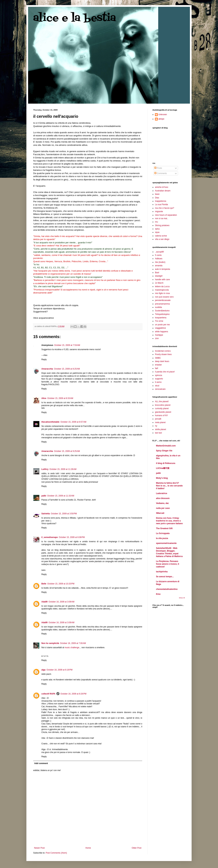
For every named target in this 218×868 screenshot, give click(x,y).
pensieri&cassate (163, 300)
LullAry (45, 469)
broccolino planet (163, 405)
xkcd (157, 386)
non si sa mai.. (162, 218)
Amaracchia (47, 369)
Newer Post (39, 848)
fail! (157, 368)
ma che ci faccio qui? (165, 208)
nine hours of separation (166, 215)
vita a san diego (162, 239)
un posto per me (162, 325)
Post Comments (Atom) (56, 853)
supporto (159, 379)
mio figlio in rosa (162, 293)
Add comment (41, 763)
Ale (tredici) (160, 262)
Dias (157, 198)
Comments (161, 173)
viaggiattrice (160, 328)
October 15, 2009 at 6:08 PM (72, 537)
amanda (159, 266)
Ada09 (44, 602)
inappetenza (161, 201)
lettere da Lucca (162, 286)
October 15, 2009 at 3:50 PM (64, 514)
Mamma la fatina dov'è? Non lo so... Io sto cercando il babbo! (169, 486)
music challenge (72, 648)
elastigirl (159, 276)
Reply (44, 359)
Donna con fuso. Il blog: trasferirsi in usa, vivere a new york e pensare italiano (169, 521)
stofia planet (161, 429)
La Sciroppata (163, 533)
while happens (162, 332)
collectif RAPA (48, 694)
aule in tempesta (162, 269)
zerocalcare (160, 389)
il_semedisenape (50, 537)
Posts (158, 168)
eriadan (158, 365)
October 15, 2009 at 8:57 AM (73, 422)
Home (88, 848)
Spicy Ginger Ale (164, 451)
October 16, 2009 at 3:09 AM (61, 602)
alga (43, 670)
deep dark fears (162, 361)
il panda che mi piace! (165, 372)
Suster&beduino (162, 311)
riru (156, 222)
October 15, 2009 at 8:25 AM (67, 369)
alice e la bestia (75, 18)
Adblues (159, 259)
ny (156, 426)
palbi (44, 496)
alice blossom (163, 498)
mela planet (160, 422)
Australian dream (163, 191)
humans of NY (161, 415)
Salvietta (46, 514)
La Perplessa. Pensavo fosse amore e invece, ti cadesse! (168, 564)
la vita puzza (162, 538)
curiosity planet (162, 408)
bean (157, 194)
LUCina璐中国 (163, 468)
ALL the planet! (162, 402)
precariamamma (162, 304)
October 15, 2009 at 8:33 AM (60, 398)
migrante (159, 211)
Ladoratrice (162, 493)
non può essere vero (164, 297)
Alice (44, 398)
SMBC (158, 358)
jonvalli (158, 419)
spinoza (158, 375)
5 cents (158, 255)
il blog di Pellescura (166, 463)
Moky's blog (162, 478)
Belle (44, 584)
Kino (158, 594)
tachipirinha (162, 572)
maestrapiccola (162, 290)
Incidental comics (163, 351)
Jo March (159, 283)
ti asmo (158, 382)
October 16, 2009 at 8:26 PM (73, 694)
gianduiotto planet (163, 412)
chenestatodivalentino (167, 589)
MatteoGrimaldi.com (166, 446)
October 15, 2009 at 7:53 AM (67, 345)
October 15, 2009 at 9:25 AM (67, 451)
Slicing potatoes (162, 225)
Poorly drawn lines (163, 354)
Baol (157, 273)
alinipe (161, 119)
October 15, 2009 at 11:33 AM (61, 496)
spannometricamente (166, 543)
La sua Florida (161, 204)
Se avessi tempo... (165, 577)
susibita (158, 307)
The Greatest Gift (164, 528)
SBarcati (160, 513)
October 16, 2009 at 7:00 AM (73, 643)
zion (157, 338)
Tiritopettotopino (162, 314)
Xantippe (159, 335)
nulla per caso (163, 508)
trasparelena (161, 318)
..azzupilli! (159, 252)
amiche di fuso (162, 187)
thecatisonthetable (50, 422)
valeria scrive (161, 236)
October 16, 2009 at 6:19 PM (59, 670)
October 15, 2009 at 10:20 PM (61, 584)
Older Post (137, 848)
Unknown (163, 114)
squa (157, 232)
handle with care (162, 280)
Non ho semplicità (50, 643)
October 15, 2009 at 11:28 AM (63, 469)
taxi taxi (158, 433)
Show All (182, 598)
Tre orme (159, 321)
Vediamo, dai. (163, 503)
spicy (157, 229)
